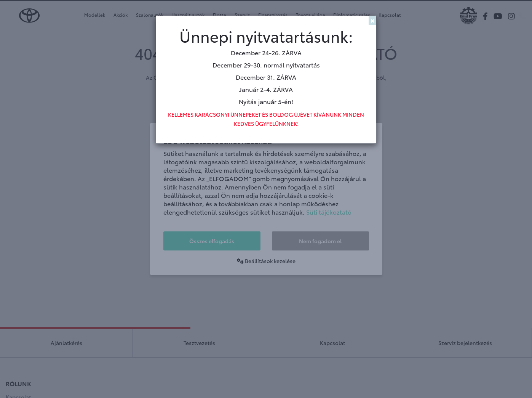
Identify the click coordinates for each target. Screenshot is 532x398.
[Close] (372, 20)
